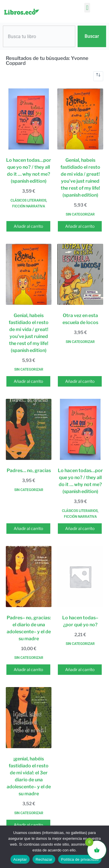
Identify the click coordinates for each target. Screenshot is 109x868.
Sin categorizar (80, 214)
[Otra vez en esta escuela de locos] (80, 274)
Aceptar (20, 859)
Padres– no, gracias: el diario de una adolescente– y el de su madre (29, 628)
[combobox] (39, 36)
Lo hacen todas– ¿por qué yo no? (80, 621)
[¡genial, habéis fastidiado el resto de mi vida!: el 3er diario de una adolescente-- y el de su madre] (29, 718)
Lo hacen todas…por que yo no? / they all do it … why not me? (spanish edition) (29, 171)
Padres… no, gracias (29, 471)
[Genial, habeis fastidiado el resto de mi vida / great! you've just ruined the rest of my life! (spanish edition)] (80, 119)
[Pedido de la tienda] (98, 76)
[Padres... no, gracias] (29, 429)
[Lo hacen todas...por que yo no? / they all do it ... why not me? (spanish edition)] (29, 119)
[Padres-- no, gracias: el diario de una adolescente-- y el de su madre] (29, 577)
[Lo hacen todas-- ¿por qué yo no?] (80, 577)
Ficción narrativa (29, 206)
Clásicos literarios (28, 200)
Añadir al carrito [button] (28, 226)
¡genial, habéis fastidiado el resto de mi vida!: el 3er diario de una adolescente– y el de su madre (29, 776)
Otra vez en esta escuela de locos (80, 319)
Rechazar (44, 859)
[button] (87, 8)
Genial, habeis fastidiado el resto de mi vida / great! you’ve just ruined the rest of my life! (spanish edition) (80, 178)
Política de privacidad (80, 859)
